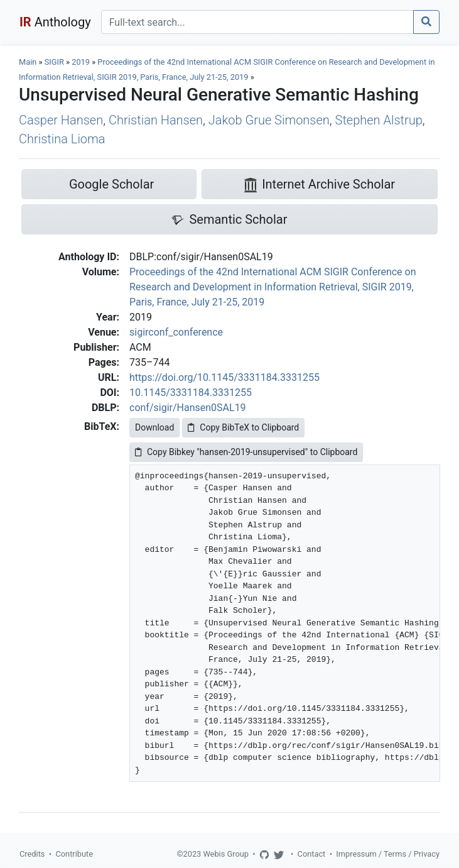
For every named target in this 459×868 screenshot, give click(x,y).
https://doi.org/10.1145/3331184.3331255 (224, 377)
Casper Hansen (61, 120)
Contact (312, 854)
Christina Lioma (62, 139)
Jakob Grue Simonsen (269, 120)
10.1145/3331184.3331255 (191, 393)
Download (154, 427)
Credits (32, 854)
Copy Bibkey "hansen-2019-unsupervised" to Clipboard (246, 452)
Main (28, 62)
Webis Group (226, 854)
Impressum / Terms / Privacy (388, 854)
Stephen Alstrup (379, 120)
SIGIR (54, 62)
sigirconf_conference (176, 332)
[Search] (257, 22)
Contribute (74, 854)
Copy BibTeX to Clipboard (243, 427)
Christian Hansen (156, 120)
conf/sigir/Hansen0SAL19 (188, 408)
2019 (81, 62)
